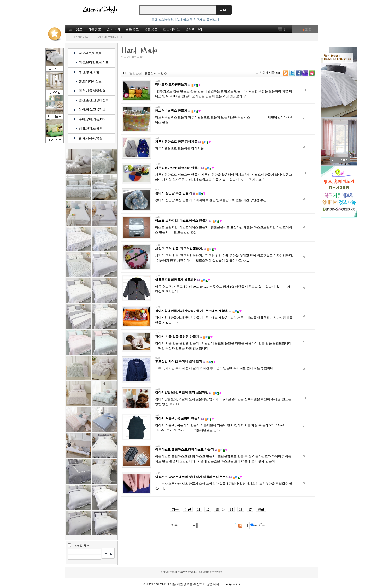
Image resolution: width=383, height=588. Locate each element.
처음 (175, 509)
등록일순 (150, 74)
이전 (188, 509)
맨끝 (261, 509)
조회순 (162, 74)
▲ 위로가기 (234, 584)
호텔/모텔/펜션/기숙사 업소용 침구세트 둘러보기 (185, 20)
